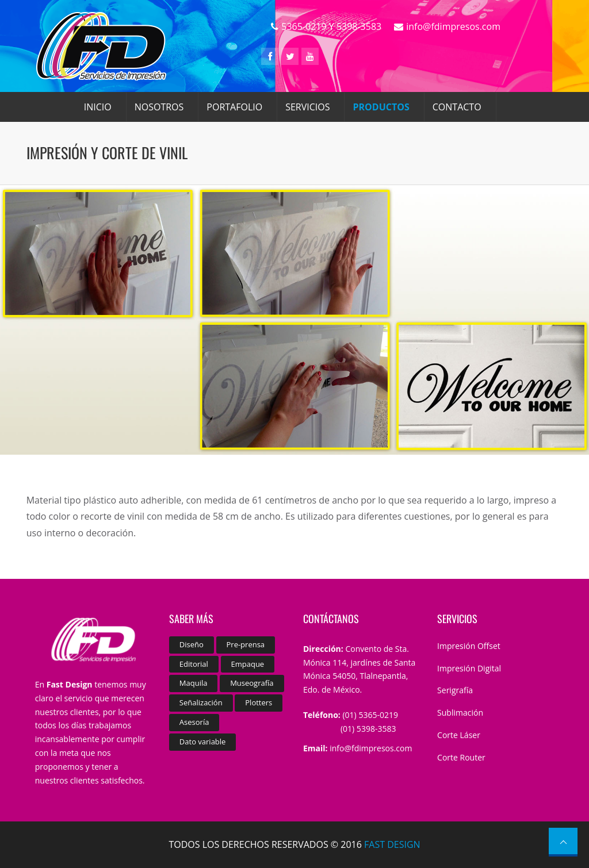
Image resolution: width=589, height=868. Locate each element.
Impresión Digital (469, 668)
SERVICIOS (307, 107)
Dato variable (203, 742)
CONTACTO (457, 107)
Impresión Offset (469, 646)
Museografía (252, 683)
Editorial (194, 664)
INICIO (98, 107)
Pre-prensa (246, 644)
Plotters (259, 702)
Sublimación (460, 713)
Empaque (248, 664)
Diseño (192, 644)
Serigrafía (455, 690)
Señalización (201, 702)
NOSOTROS (159, 107)
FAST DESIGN (392, 844)
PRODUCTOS (381, 107)
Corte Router (461, 757)
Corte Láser (459, 735)
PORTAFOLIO (234, 107)
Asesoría (194, 722)
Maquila (194, 683)
